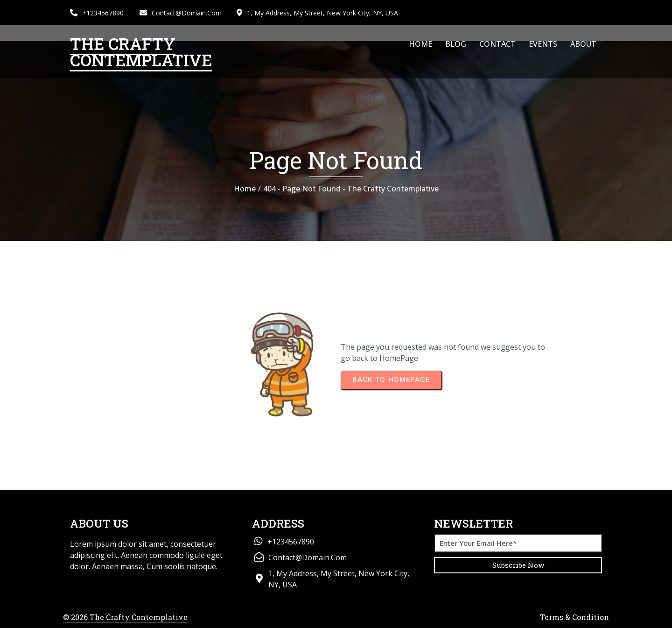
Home (245, 189)
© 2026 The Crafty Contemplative (125, 617)
